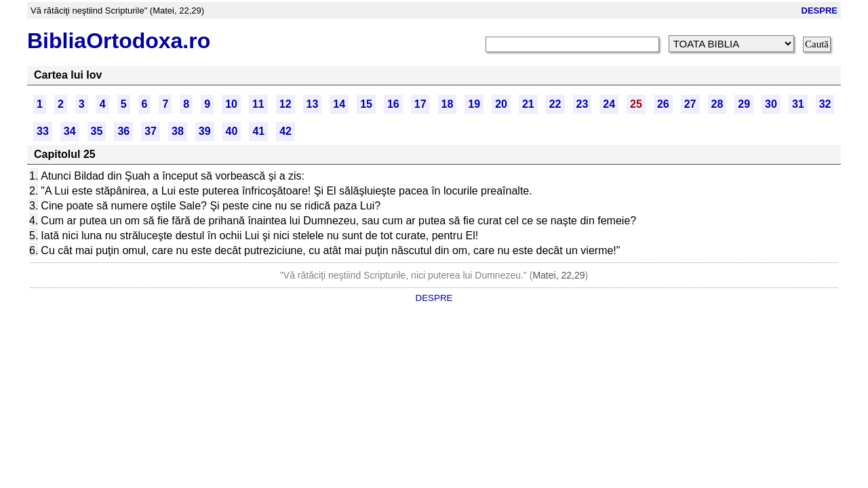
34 (70, 131)
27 (690, 104)
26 (663, 104)
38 (178, 131)
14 (339, 104)
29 (744, 104)
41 (258, 131)
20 (501, 104)
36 (123, 131)
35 (97, 131)
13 (313, 104)
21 (528, 104)
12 (285, 104)
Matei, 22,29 (558, 275)
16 (393, 104)
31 (798, 104)
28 (717, 104)
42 (285, 131)
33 (43, 131)
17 (420, 104)
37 (151, 131)
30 (771, 104)
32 (825, 104)
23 (583, 104)
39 (205, 131)
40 (232, 131)
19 (474, 104)
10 (231, 104)
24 (609, 104)
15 (366, 104)
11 (258, 104)
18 (448, 104)
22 (555, 104)
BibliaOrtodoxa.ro (119, 41)
